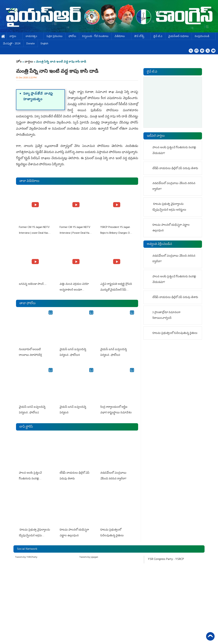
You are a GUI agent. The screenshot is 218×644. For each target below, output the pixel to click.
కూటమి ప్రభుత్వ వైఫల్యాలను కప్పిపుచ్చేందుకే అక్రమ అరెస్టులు (34, 533)
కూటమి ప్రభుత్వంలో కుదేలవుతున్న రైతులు (175, 333)
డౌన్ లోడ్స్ (141, 37)
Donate (31, 44)
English (44, 44)
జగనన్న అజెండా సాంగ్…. (32, 284)
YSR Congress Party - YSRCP (166, 557)
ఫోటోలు (72, 37)
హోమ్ (3, 37)
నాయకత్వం (33, 37)
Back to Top (210, 636)
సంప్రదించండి (204, 37)
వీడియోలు (121, 37)
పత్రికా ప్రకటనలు (54, 37)
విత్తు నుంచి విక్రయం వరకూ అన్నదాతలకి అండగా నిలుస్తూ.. (74, 289)
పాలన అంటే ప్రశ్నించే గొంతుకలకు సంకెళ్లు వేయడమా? (30, 477)
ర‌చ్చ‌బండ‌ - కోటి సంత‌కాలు (95, 37)
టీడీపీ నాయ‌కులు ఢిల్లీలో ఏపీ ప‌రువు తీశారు (175, 169)
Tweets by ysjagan (89, 555)
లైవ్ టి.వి (158, 37)
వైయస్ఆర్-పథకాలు (178, 37)
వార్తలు (14, 37)
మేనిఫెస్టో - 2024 (12, 44)
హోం (19, 62)
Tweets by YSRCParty (26, 555)
